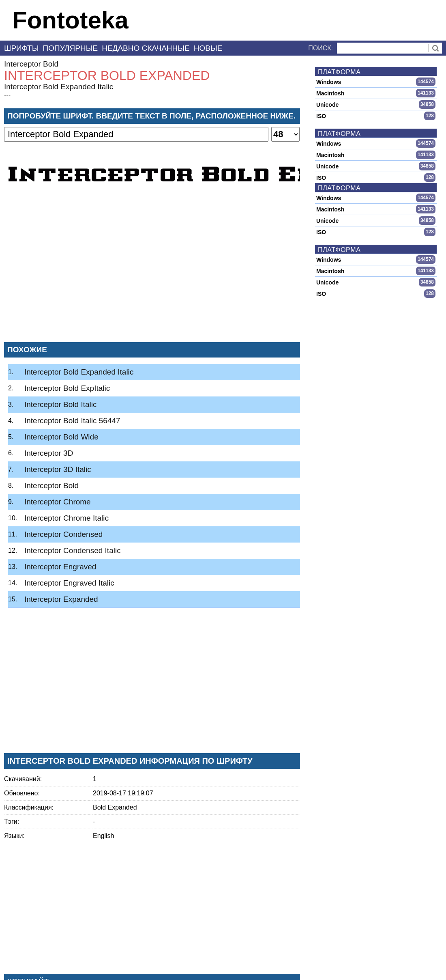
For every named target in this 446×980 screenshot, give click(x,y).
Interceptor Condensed (63, 534)
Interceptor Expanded (61, 599)
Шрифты (21, 48)
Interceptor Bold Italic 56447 (72, 421)
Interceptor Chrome (58, 502)
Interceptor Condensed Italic (73, 550)
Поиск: (321, 48)
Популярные (71, 48)
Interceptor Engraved (60, 567)
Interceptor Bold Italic (60, 404)
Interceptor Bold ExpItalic (67, 388)
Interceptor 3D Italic (58, 469)
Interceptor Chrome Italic (66, 518)
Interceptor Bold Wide (61, 437)
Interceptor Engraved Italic (69, 583)
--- (7, 95)
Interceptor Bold (31, 64)
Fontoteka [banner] (70, 20)
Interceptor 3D (49, 453)
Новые (208, 48)
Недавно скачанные (146, 48)
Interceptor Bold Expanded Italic (59, 87)
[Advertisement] (152, 276)
